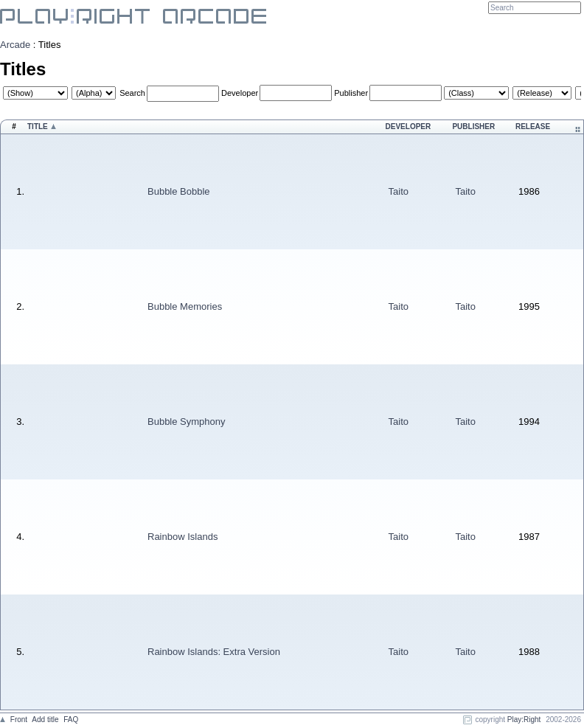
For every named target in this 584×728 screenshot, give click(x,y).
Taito (399, 191)
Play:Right (524, 720)
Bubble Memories (185, 306)
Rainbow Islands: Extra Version (214, 652)
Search (132, 93)
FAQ (71, 720)
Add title (45, 720)
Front (19, 720)
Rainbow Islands (182, 537)
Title (38, 126)
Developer (240, 93)
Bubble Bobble (179, 191)
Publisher (351, 93)
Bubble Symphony (187, 422)
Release (533, 126)
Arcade (15, 45)
